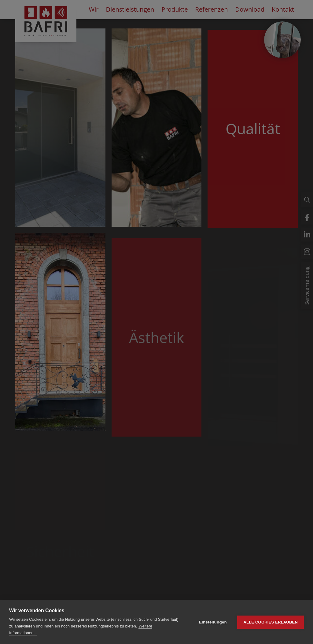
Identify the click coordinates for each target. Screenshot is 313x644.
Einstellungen (213, 622)
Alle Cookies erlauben (271, 622)
